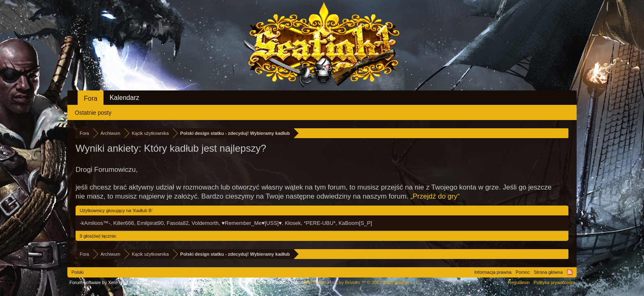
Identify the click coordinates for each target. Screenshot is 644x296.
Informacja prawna (493, 272)
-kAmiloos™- (95, 223)
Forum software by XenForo (126, 282)
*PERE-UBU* (320, 223)
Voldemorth (205, 223)
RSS (570, 272)
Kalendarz (124, 98)
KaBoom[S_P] (355, 223)
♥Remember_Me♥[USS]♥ (252, 223)
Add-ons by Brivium (361, 282)
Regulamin (519, 282)
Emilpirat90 (150, 223)
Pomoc (522, 272)
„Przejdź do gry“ (435, 196)
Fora (91, 98)
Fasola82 (178, 223)
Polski (77, 272)
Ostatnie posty (93, 113)
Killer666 (124, 223)
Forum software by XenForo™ (241, 282)
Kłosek (293, 223)
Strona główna (548, 272)
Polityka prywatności (554, 282)
